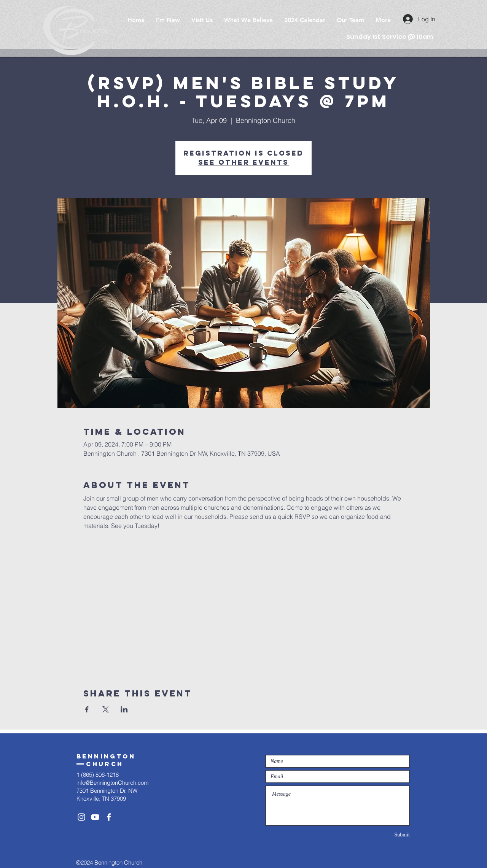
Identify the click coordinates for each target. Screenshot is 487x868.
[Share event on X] (106, 709)
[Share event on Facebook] (87, 709)
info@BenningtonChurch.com (113, 783)
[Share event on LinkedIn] (124, 709)
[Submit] (383, 835)
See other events (243, 162)
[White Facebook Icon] (109, 817)
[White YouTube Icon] (95, 817)
